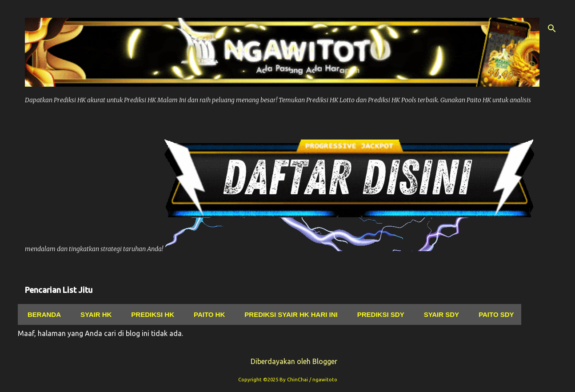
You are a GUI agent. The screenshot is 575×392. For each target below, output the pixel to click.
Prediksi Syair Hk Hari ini (288, 314)
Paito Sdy (493, 314)
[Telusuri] (552, 28)
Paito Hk (207, 314)
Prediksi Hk (150, 314)
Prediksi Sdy (378, 314)
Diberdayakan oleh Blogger (288, 361)
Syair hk (93, 314)
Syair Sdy (439, 314)
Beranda (42, 314)
